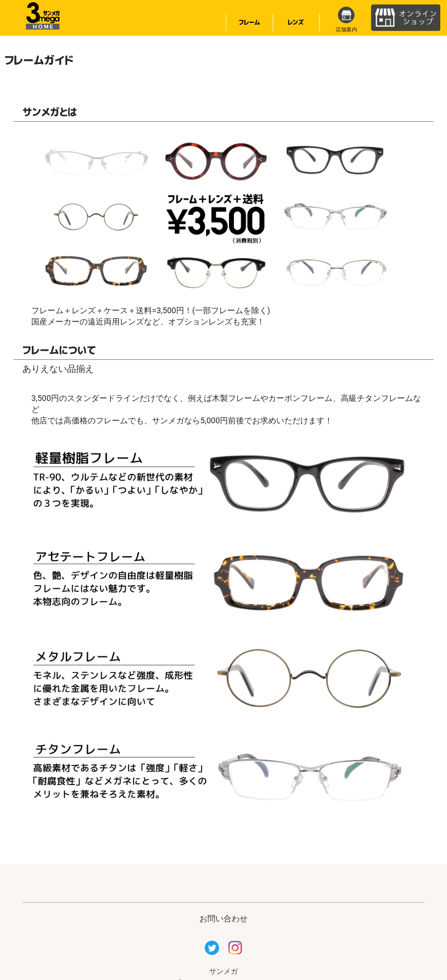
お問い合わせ (223, 918)
